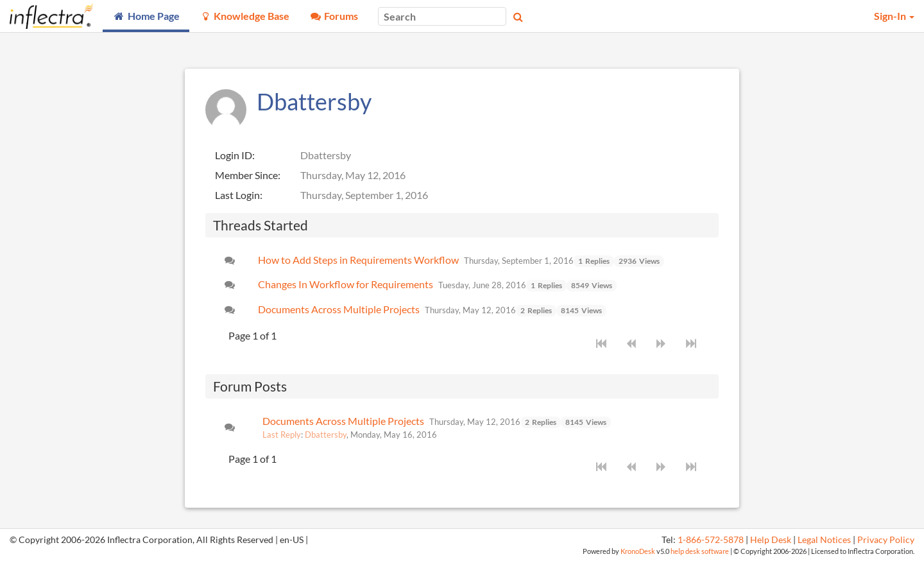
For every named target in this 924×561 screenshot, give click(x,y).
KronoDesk (638, 551)
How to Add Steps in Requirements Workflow (358, 260)
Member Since (246, 175)
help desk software (700, 551)
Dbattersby (326, 435)
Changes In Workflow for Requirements (346, 284)
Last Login (237, 195)
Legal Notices (824, 540)
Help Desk (771, 540)
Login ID (234, 155)
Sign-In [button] (894, 16)
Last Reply (282, 435)
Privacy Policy (886, 540)
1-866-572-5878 (711, 540)
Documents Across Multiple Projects (339, 309)
